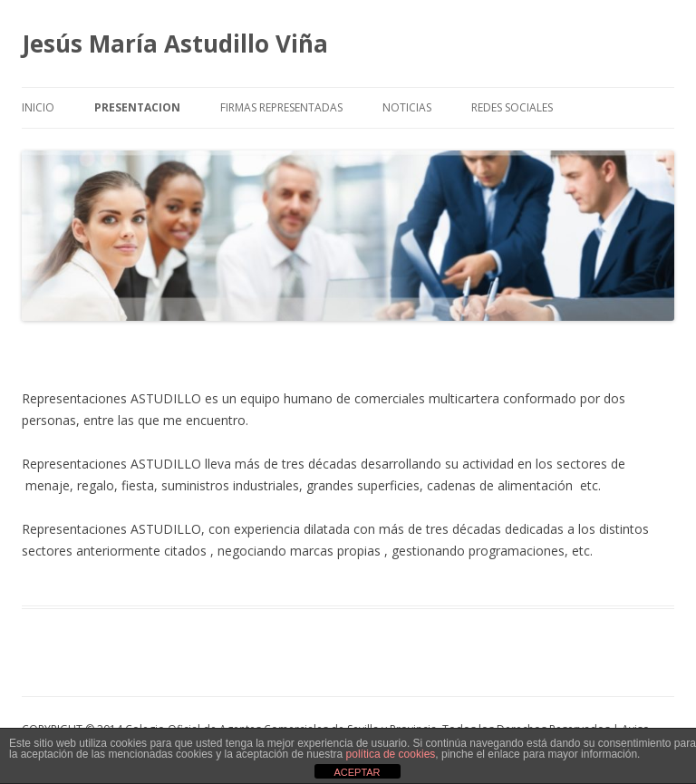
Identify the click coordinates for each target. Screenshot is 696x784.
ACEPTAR (357, 772)
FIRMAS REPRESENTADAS (281, 107)
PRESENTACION (137, 107)
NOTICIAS (407, 107)
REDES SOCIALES (512, 107)
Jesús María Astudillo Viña (175, 44)
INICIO (38, 107)
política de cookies (391, 754)
